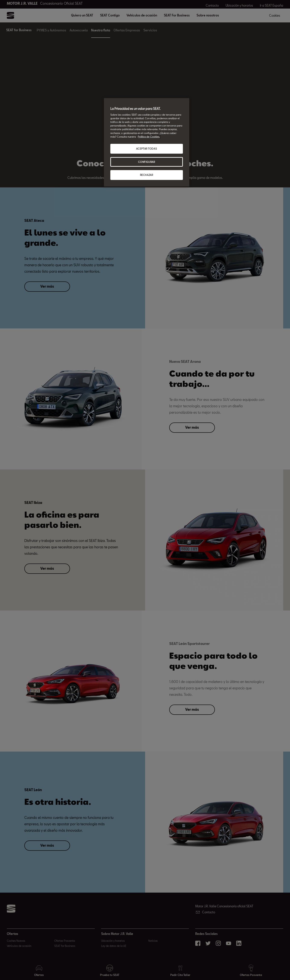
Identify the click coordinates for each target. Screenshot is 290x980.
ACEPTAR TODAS (146, 149)
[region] (147, 142)
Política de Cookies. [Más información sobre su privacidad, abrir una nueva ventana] (149, 137)
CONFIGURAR (147, 162)
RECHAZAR (147, 175)
